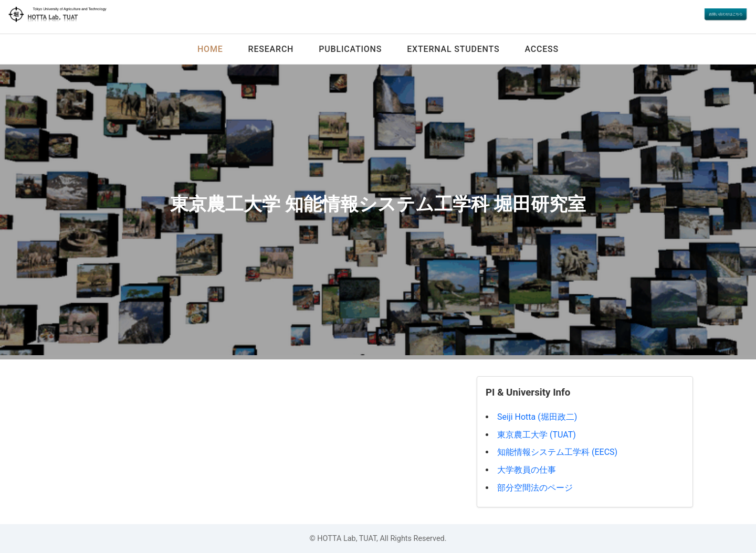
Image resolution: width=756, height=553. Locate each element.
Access (542, 49)
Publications (350, 49)
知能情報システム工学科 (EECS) (557, 452)
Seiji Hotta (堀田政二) (537, 417)
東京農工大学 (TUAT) (537, 435)
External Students (453, 49)
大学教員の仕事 (527, 470)
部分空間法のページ (535, 488)
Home (210, 49)
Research (271, 49)
